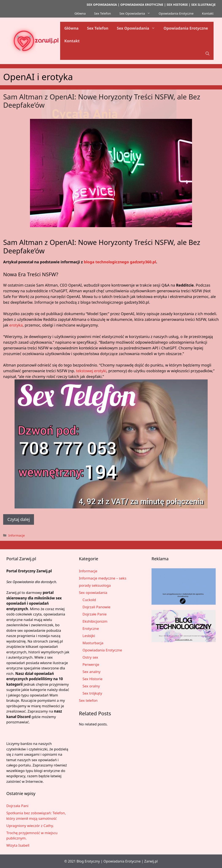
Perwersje (91, 664)
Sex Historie (93, 679)
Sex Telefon (103, 13)
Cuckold (89, 600)
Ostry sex (90, 657)
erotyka (16, 325)
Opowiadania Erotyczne (176, 13)
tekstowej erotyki (91, 371)
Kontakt (208, 13)
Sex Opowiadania (137, 13)
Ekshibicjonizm (95, 621)
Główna (80, 13)
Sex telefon (88, 700)
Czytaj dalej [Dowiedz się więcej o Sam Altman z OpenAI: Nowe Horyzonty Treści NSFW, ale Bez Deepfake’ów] (19, 519)
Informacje (16, 535)
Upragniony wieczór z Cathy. (30, 826)
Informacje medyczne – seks (103, 578)
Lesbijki (89, 636)
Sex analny (91, 672)
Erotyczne (91, 628)
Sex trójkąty (92, 693)
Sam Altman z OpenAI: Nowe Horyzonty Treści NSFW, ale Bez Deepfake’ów (102, 101)
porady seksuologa (95, 585)
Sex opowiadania (93, 593)
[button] (207, 54)
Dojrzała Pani (17, 806)
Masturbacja (93, 643)
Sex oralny (91, 686)
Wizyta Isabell (18, 845)
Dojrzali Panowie (96, 607)
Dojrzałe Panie (95, 614)
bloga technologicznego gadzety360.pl (120, 262)
